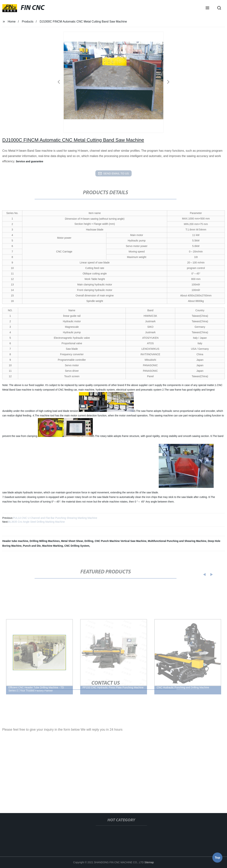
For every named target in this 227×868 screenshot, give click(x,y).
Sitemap (149, 862)
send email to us (113, 173)
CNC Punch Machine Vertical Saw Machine (120, 541)
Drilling (89, 541)
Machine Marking (53, 546)
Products (28, 22)
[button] (207, 8)
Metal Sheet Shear (72, 541)
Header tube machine (15, 541)
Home (12, 22)
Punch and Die (32, 546)
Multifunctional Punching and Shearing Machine (177, 541)
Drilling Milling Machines (45, 541)
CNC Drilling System (77, 546)
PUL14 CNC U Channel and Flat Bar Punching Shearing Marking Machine (55, 518)
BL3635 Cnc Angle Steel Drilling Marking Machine (37, 522)
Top (217, 857)
